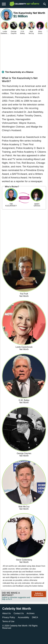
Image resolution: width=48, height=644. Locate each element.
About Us (7, 613)
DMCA (35, 617)
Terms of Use (8, 621)
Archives (31, 613)
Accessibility (23, 617)
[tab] (24, 73)
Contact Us (19, 613)
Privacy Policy (9, 617)
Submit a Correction (39, 594)
